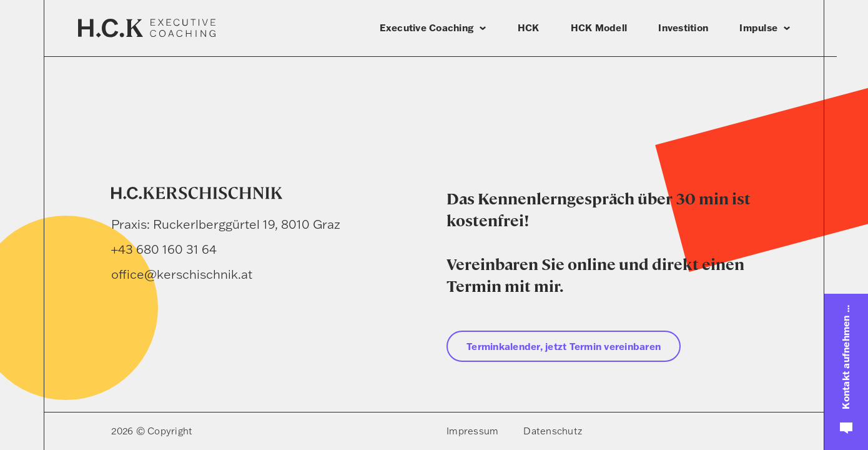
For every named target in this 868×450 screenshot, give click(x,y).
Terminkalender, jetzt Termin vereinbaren (564, 347)
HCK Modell (599, 28)
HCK (529, 28)
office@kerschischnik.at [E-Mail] (182, 274)
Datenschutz (553, 431)
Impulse (758, 28)
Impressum (472, 431)
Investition (683, 28)
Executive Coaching (427, 28)
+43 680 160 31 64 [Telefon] (164, 249)
